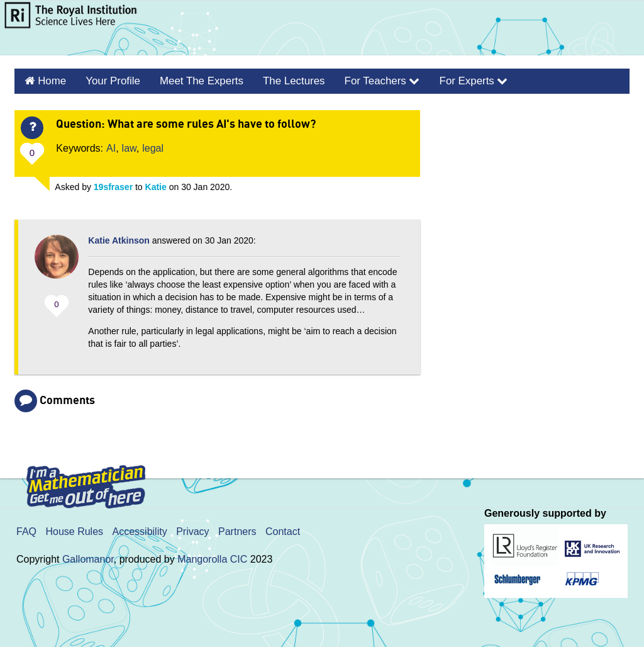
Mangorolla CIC (212, 557)
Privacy (192, 530)
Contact (283, 530)
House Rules (74, 530)
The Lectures (281, 80)
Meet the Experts (193, 80)
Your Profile (108, 80)
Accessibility (140, 530)
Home (50, 80)
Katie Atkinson (119, 239)
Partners (237, 530)
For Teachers (365, 80)
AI (111, 146)
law (129, 146)
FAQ (26, 530)
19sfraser (113, 185)
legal (153, 146)
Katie (156, 185)
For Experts (452, 80)
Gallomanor (88, 557)
